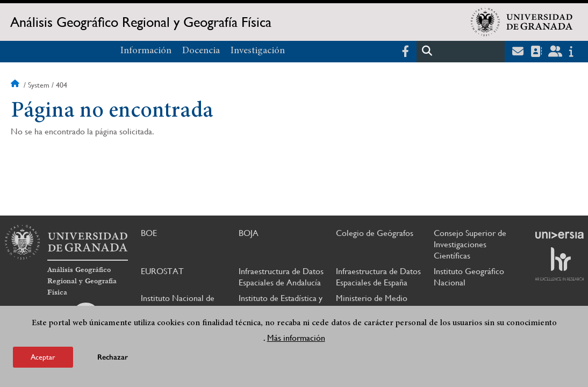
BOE (149, 233)
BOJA (249, 233)
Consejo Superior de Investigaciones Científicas (470, 244)
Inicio (16, 85)
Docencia (201, 51)
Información (146, 51)
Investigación (258, 51)
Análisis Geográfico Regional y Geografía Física (141, 22)
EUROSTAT (162, 271)
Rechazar (113, 358)
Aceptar (43, 358)
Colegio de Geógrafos (375, 233)
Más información (296, 339)
